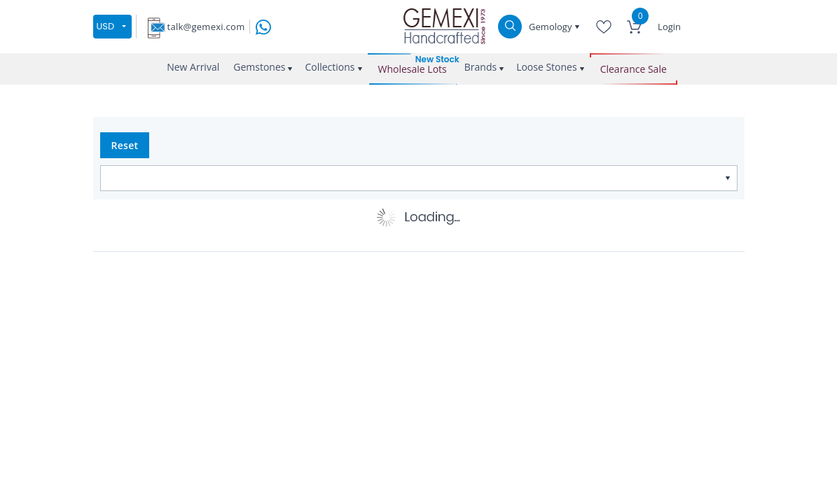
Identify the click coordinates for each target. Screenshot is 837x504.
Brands (480, 67)
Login (669, 27)
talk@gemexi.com (206, 27)
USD (106, 26)
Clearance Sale (634, 69)
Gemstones (259, 67)
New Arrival (193, 67)
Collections (330, 67)
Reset (125, 145)
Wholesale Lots (413, 69)
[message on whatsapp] (263, 26)
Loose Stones (547, 67)
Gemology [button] (552, 27)
